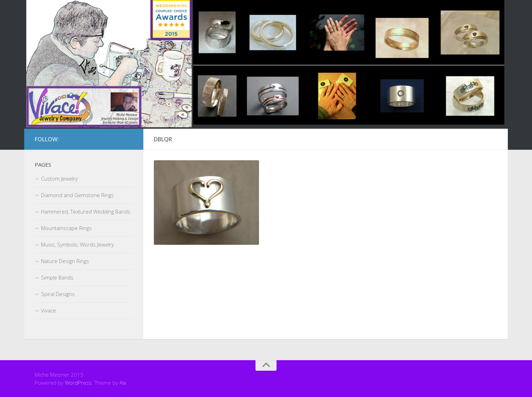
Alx (123, 383)
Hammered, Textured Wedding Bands (86, 211)
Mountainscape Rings (66, 228)
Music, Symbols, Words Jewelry (77, 244)
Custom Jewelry (59, 179)
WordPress (78, 383)
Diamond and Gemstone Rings (77, 195)
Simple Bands (57, 277)
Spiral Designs (58, 294)
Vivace (49, 310)
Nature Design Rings (65, 261)
